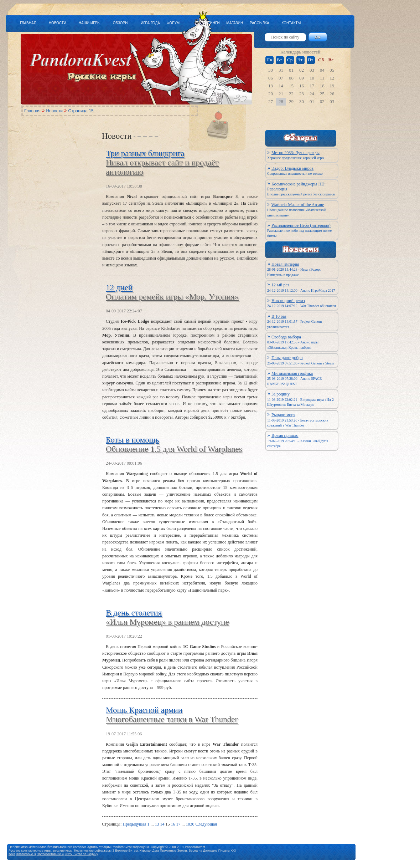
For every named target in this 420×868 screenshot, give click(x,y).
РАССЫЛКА (260, 23)
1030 (190, 824)
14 (162, 824)
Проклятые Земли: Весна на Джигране (189, 851)
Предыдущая (134, 824)
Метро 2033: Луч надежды (295, 153)
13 (157, 824)
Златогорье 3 (26, 854)
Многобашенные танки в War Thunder (172, 719)
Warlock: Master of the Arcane (298, 205)
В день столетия (134, 613)
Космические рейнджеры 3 (94, 851)
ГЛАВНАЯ (28, 23)
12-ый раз (280, 285)
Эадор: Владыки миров (292, 168)
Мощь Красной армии (144, 710)
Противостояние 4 (50, 854)
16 (173, 824)
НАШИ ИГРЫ (90, 23)
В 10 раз (279, 316)
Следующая (206, 824)
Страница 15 (81, 111)
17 (178, 824)
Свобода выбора (286, 337)
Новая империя (285, 264)
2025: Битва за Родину (81, 854)
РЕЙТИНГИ (210, 23)
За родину (281, 394)
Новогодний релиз (288, 301)
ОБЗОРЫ (121, 23)
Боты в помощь (133, 440)
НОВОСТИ (58, 23)
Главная (32, 111)
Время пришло (285, 435)
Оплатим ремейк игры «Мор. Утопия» (172, 297)
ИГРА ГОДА (150, 23)
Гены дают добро (287, 358)
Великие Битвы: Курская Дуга (137, 851)
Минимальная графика (292, 373)
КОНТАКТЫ (291, 23)
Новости (54, 111)
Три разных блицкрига (145, 154)
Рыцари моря (283, 415)
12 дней (119, 288)
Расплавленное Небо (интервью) (301, 225)
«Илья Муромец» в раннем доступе (167, 622)
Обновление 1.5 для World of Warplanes (174, 449)
